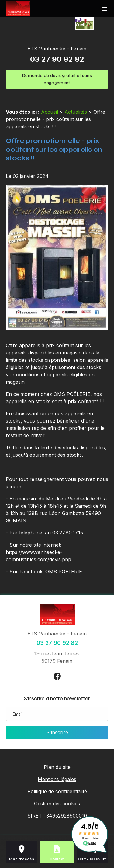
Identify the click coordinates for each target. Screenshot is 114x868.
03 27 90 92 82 (57, 59)
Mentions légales (57, 779)
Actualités (76, 112)
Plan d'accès (22, 859)
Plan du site (57, 767)
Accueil (50, 112)
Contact (57, 859)
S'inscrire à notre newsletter (57, 698)
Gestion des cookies (57, 804)
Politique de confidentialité (57, 791)
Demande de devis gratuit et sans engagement (57, 79)
